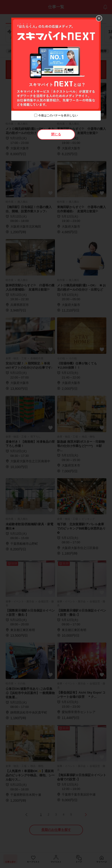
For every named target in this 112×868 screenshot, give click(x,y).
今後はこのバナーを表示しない (58, 115)
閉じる (56, 134)
